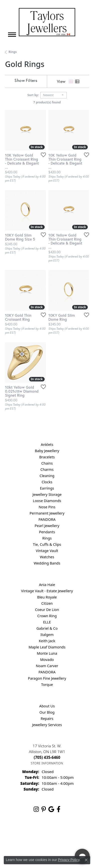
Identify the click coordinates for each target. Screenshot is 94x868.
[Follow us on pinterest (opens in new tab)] (44, 809)
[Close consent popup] (86, 860)
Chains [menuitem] (47, 463)
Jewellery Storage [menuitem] (47, 494)
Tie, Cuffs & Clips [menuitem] (47, 544)
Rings (13, 52)
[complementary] (58, 841)
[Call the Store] (47, 757)
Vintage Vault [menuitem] (47, 551)
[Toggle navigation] (12, 35)
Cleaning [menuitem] (47, 476)
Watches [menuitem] (47, 557)
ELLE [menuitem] (47, 622)
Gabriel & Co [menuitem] (47, 628)
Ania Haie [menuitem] (47, 585)
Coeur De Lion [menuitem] (47, 610)
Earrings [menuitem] (47, 488)
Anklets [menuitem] (47, 444)
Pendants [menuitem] (47, 532)
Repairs (47, 719)
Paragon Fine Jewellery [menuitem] (47, 678)
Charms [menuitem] (47, 469)
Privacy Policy (69, 860)
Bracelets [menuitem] (47, 457)
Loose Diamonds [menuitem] (47, 501)
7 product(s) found (47, 102)
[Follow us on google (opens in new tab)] (51, 809)
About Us (47, 706)
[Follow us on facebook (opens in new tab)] (59, 809)
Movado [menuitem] (47, 660)
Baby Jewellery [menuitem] (47, 451)
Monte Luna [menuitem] (47, 653)
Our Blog (47, 712)
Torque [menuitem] (47, 685)
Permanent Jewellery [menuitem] (47, 513)
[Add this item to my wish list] (42, 155)
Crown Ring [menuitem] (47, 616)
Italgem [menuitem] (47, 635)
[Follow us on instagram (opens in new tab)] (36, 809)
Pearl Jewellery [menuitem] (47, 526)
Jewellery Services (47, 725)
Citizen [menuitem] (47, 603)
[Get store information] (47, 763)
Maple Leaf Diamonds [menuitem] (47, 647)
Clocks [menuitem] (47, 482)
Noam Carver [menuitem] (47, 666)
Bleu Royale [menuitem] (47, 597)
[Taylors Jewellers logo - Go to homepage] (47, 22)
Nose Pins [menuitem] (47, 507)
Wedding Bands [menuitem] (47, 563)
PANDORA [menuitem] (47, 519)
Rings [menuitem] (47, 538)
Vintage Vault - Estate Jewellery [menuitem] (47, 591)
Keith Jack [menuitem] (47, 641)
